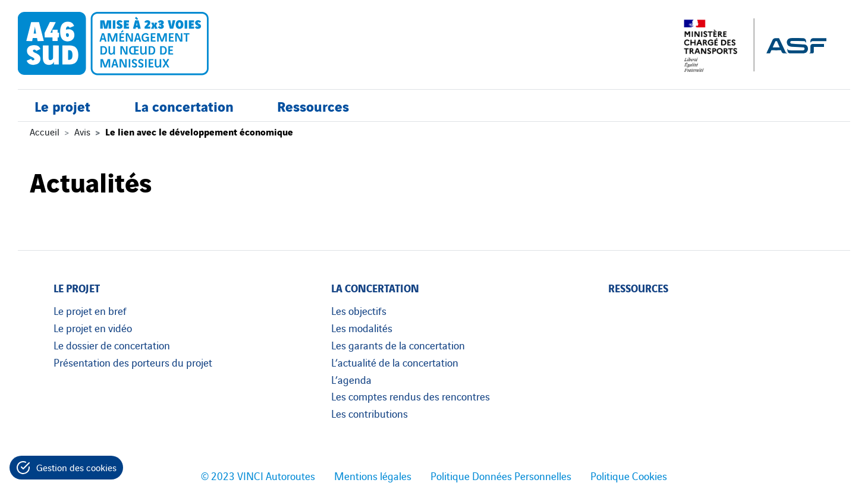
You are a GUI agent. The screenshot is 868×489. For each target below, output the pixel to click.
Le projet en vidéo (93, 327)
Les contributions (369, 413)
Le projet (62, 105)
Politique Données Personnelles (501, 475)
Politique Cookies (629, 475)
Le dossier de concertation (112, 345)
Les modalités (362, 327)
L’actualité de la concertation (395, 362)
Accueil (45, 131)
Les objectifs (359, 310)
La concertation (184, 105)
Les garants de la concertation (398, 345)
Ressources (313, 105)
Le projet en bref (90, 310)
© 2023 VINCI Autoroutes (258, 475)
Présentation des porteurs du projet (133, 362)
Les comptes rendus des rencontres (411, 396)
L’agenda (351, 379)
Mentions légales (373, 475)
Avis (82, 131)
